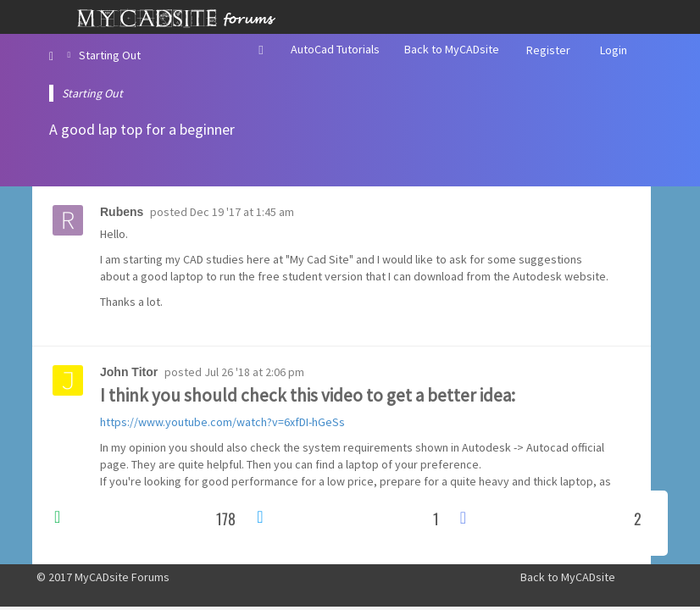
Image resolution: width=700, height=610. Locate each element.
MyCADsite (588, 577)
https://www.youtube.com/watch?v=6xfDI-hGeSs (222, 422)
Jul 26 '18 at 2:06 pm (254, 372)
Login (614, 50)
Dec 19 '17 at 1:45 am (242, 212)
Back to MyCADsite (452, 49)
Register (548, 50)
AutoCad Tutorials (335, 49)
